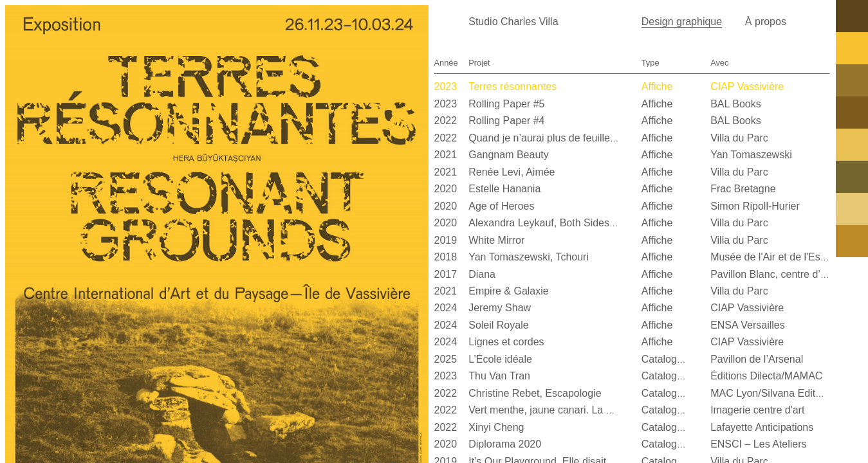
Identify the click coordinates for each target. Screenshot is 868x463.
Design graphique (682, 22)
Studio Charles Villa (513, 22)
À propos (766, 22)
